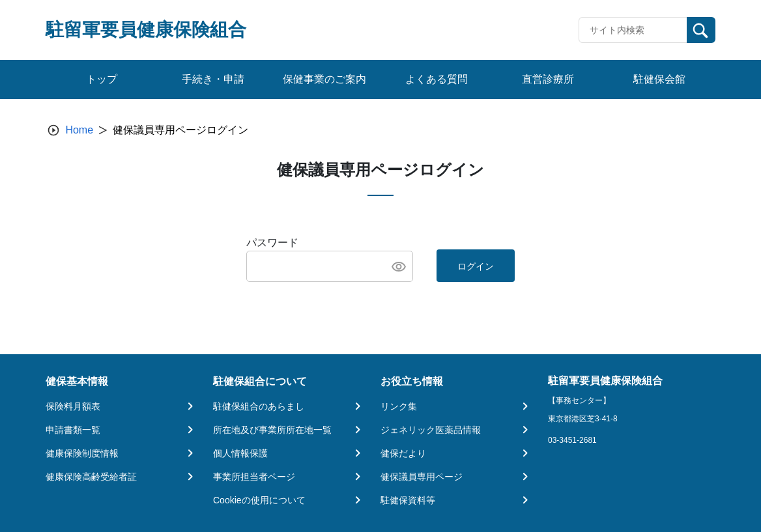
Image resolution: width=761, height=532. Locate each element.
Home (79, 130)
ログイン (476, 266)
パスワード (272, 243)
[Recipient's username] (633, 30)
